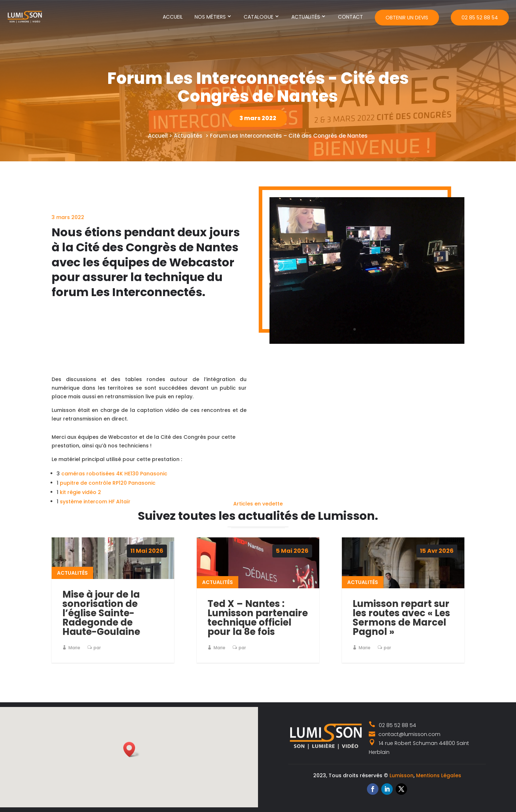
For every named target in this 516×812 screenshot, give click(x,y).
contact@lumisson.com (405, 734)
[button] (132, 749)
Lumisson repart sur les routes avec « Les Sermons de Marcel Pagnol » (401, 618)
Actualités (306, 17)
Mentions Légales (439, 775)
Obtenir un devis (407, 18)
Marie (74, 648)
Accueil (173, 17)
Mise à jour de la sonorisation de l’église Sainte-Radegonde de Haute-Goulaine (101, 613)
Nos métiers (210, 17)
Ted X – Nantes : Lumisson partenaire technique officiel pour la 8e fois (258, 618)
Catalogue (259, 17)
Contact (350, 17)
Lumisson (402, 775)
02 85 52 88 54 (480, 18)
